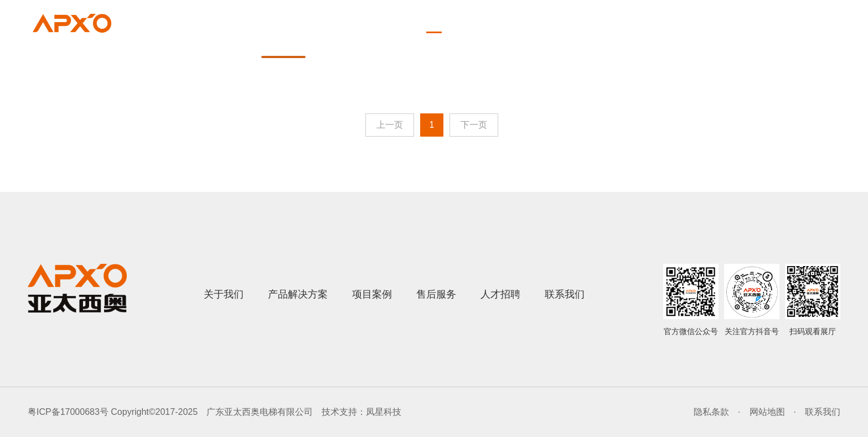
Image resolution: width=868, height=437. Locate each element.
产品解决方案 (452, 44)
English (818, 19)
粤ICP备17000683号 (68, 412)
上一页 (390, 125)
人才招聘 (714, 44)
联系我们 (798, 44)
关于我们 (358, 44)
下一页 (474, 125)
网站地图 (767, 412)
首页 (283, 44)
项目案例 (546, 44)
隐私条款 (711, 412)
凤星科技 (384, 412)
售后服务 (630, 44)
